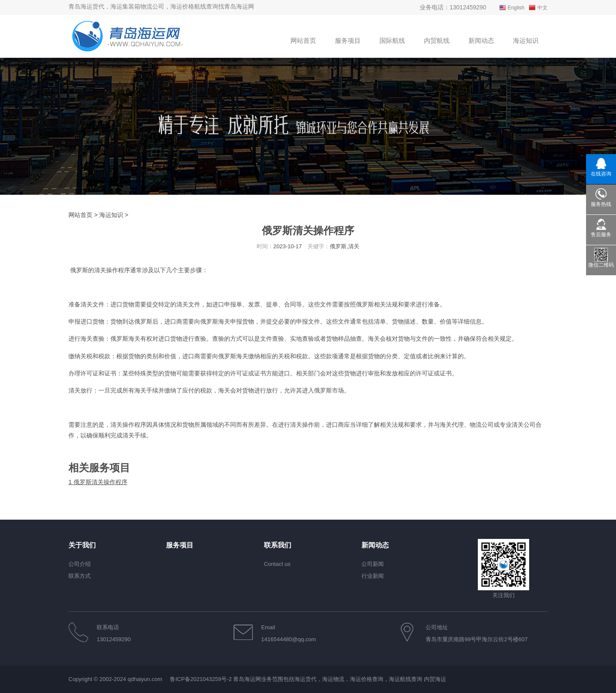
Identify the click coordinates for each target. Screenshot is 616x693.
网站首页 (80, 215)
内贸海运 (435, 679)
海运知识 (111, 215)
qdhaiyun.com (145, 679)
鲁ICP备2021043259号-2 (201, 679)
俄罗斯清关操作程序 (98, 482)
